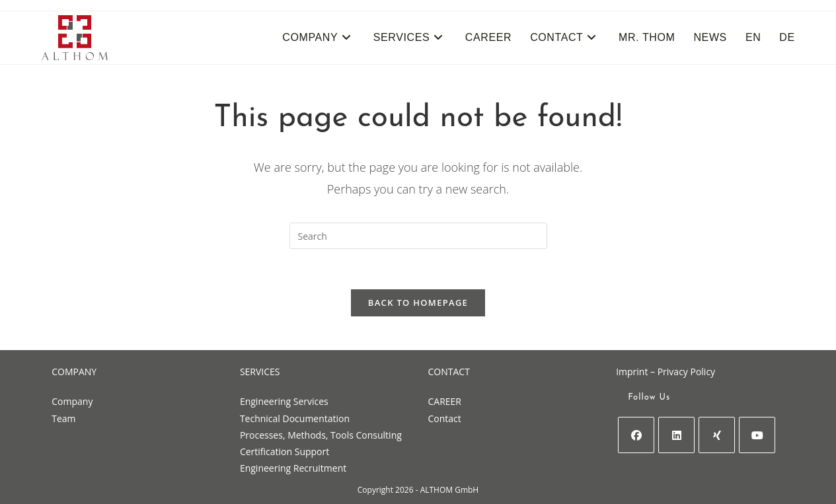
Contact (445, 418)
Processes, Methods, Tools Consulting (321, 435)
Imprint (632, 372)
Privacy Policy (686, 372)
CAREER (445, 401)
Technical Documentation (295, 418)
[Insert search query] (418, 236)
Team (63, 418)
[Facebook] (636, 435)
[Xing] (717, 435)
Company (72, 401)
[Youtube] (757, 435)
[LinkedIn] (676, 435)
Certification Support (285, 451)
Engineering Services (284, 401)
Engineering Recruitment (293, 468)
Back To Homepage (418, 303)
